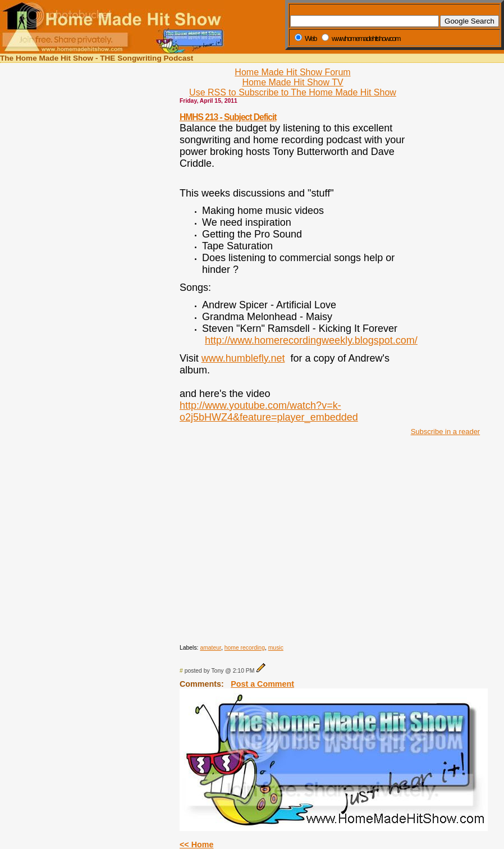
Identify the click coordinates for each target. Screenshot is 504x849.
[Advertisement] (442, 252)
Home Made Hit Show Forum (292, 72)
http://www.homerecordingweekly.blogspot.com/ (311, 340)
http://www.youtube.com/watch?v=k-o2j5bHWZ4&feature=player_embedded (269, 411)
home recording (245, 648)
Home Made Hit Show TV (292, 82)
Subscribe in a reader (446, 432)
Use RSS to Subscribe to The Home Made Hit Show (293, 92)
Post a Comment (262, 684)
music (276, 648)
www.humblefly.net (243, 358)
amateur (210, 648)
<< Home (196, 845)
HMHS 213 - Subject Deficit (228, 117)
